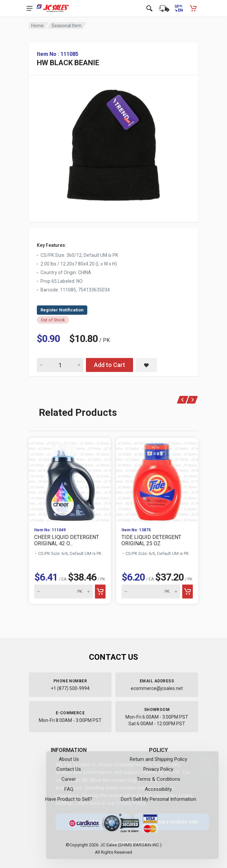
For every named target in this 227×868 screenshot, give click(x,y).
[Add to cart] (100, 592)
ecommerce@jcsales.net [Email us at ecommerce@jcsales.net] (157, 688)
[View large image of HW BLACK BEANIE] (113, 144)
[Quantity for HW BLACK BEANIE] (60, 365)
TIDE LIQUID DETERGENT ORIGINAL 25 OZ (151, 540)
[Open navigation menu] (30, 8)
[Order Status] (164, 8)
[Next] (192, 400)
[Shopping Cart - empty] (193, 8)
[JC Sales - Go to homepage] (53, 8)
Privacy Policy (125, 803)
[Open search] (149, 8)
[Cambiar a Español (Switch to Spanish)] (179, 8)
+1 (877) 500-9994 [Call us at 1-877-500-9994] (70, 688)
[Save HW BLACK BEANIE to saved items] (146, 365)
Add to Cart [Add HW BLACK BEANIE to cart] (110, 365)
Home (38, 26)
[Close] (201, 764)
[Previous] (183, 400)
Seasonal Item (67, 26)
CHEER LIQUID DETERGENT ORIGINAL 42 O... (67, 540)
